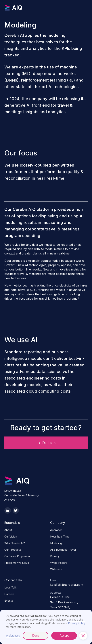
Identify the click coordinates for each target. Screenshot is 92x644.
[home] (23, 8)
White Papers (59, 563)
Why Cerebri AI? (15, 543)
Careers (9, 594)
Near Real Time (60, 537)
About (8, 530)
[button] (83, 636)
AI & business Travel (63, 550)
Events (9, 601)
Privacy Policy (77, 623)
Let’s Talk (46, 443)
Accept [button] (64, 636)
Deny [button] (36, 636)
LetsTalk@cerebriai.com (67, 585)
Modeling (56, 543)
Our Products (13, 550)
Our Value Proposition (18, 556)
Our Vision (11, 537)
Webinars (56, 569)
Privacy (55, 556)
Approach (56, 530)
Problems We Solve (17, 563)
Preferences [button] (13, 636)
